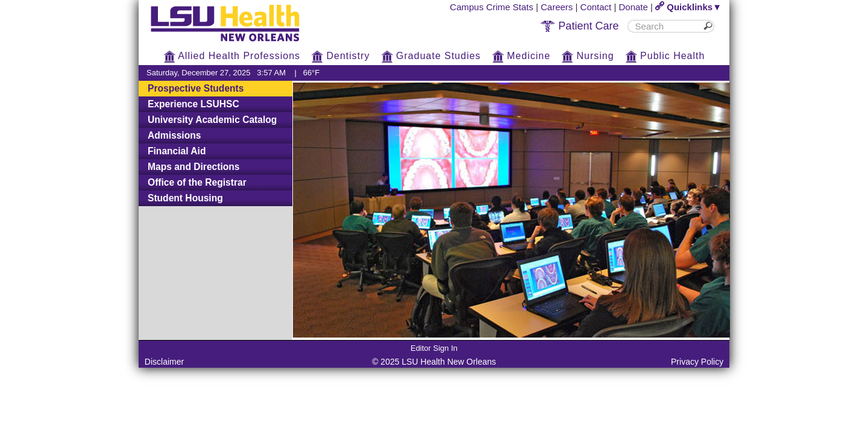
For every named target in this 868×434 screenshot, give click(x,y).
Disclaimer (164, 362)
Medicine (521, 56)
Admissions (174, 135)
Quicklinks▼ (688, 7)
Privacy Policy (697, 362)
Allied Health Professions (232, 56)
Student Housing (185, 198)
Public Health (665, 56)
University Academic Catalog (212, 120)
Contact (596, 7)
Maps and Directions (194, 167)
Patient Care (579, 26)
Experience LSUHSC (193, 104)
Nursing (588, 56)
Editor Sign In (434, 348)
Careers (557, 7)
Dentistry (341, 56)
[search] (666, 26)
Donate (634, 7)
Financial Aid (177, 151)
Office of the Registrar (197, 182)
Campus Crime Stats (491, 7)
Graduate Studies (431, 56)
